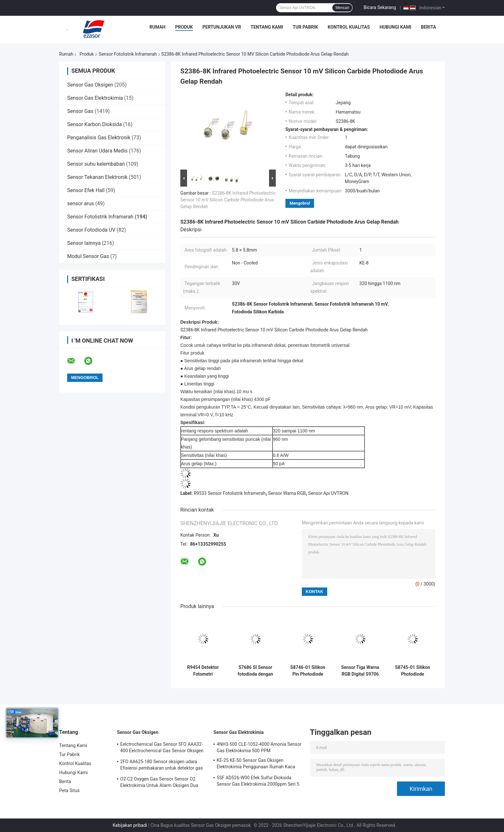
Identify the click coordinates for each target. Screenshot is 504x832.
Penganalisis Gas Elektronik (99, 138)
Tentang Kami (267, 27)
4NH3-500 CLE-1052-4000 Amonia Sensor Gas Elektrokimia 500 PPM (259, 747)
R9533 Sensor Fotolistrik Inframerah (230, 493)
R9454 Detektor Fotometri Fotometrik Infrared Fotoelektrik (203, 671)
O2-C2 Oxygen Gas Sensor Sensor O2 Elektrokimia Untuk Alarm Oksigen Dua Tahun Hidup (159, 783)
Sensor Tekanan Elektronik (97, 177)
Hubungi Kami (396, 27)
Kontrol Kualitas (349, 27)
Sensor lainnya (84, 243)
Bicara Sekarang (380, 7)
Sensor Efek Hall (86, 190)
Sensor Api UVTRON (328, 493)
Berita (429, 27)
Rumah (157, 27)
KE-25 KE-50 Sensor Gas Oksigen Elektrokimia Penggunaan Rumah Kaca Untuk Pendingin (256, 764)
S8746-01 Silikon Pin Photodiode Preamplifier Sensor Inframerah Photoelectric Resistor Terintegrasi (308, 671)
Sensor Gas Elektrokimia (95, 98)
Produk (184, 27)
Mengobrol (300, 203)
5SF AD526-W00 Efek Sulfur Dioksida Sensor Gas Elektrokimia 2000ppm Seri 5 (258, 781)
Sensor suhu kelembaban (96, 164)
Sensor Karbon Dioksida (94, 124)
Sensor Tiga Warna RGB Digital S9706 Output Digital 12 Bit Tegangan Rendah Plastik (360, 671)
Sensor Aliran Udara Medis (97, 151)
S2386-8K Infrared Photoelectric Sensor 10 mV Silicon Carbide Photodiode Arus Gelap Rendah (228, 200)
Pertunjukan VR (222, 27)
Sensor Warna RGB (287, 493)
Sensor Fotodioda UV (91, 230)
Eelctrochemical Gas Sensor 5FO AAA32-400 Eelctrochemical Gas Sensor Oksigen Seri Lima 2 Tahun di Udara (162, 748)
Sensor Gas (80, 111)
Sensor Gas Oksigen (90, 85)
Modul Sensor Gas (88, 256)
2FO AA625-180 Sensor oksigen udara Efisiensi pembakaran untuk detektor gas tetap (162, 766)
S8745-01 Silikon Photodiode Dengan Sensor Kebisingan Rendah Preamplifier (413, 671)
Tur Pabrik (306, 27)
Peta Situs (69, 790)
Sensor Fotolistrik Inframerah (128, 54)
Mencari (342, 8)
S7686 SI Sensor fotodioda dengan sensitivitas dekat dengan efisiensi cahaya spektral (255, 671)
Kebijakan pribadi (130, 825)
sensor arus (81, 203)
